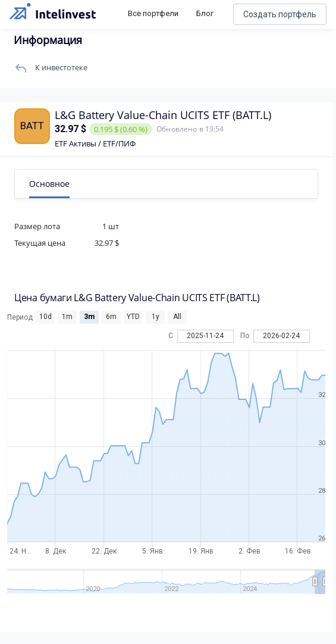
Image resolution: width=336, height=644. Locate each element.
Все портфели (153, 13)
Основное (49, 184)
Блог (205, 13)
